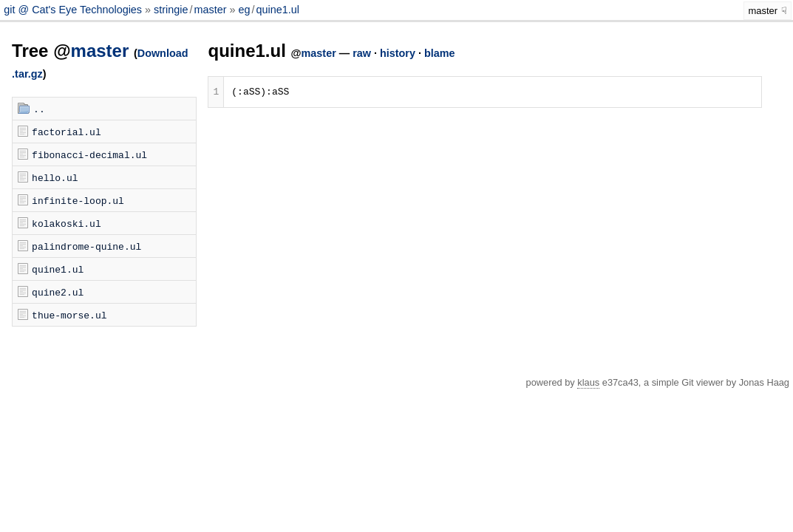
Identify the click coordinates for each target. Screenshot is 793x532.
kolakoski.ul (67, 223)
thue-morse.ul (69, 315)
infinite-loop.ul (78, 200)
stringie (171, 10)
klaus (588, 382)
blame (440, 53)
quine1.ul (277, 10)
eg (244, 10)
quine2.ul (58, 292)
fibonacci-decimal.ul (89, 154)
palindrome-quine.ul (86, 246)
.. (39, 109)
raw (362, 53)
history (398, 53)
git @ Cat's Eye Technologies (74, 10)
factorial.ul (67, 132)
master (210, 10)
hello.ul (55, 177)
